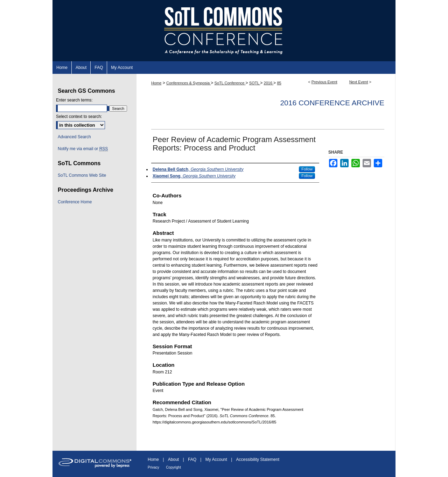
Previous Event (324, 82)
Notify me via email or (83, 149)
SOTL (255, 83)
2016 (269, 83)
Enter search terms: (74, 100)
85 (279, 83)
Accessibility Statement (258, 460)
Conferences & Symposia (188, 83)
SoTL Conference (230, 83)
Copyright (173, 467)
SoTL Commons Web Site (82, 175)
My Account (216, 460)
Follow (307, 169)
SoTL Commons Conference (224, 31)
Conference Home (75, 202)
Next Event (359, 82)
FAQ (192, 460)
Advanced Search (74, 137)
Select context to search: (79, 117)
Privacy (153, 467)
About (173, 460)
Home (156, 83)
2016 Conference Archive (332, 103)
